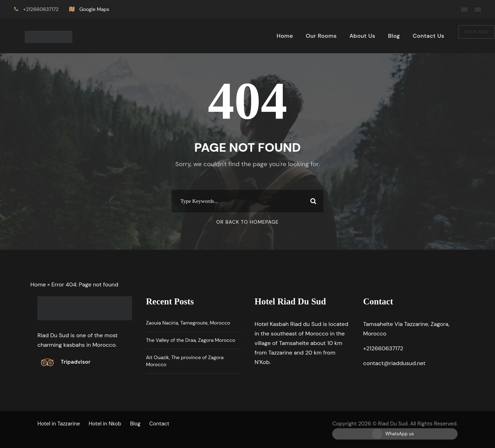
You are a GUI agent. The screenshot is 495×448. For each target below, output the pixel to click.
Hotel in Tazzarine (59, 424)
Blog (394, 36)
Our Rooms (321, 36)
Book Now (477, 32)
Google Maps (94, 9)
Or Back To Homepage (248, 222)
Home (285, 36)
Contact (159, 424)
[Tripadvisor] (66, 362)
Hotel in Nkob (105, 424)
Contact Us (429, 36)
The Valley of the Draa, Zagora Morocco (191, 340)
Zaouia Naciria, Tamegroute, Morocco (188, 323)
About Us (362, 36)
